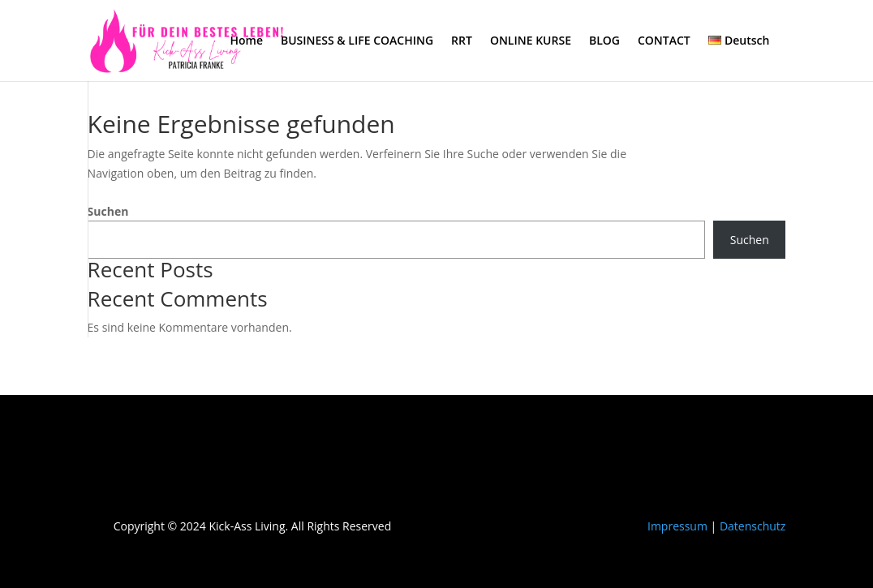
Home (246, 41)
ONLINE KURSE (531, 41)
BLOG (604, 41)
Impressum (677, 526)
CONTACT (664, 41)
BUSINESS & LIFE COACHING (357, 41)
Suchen (108, 211)
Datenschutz (753, 526)
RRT (462, 41)
